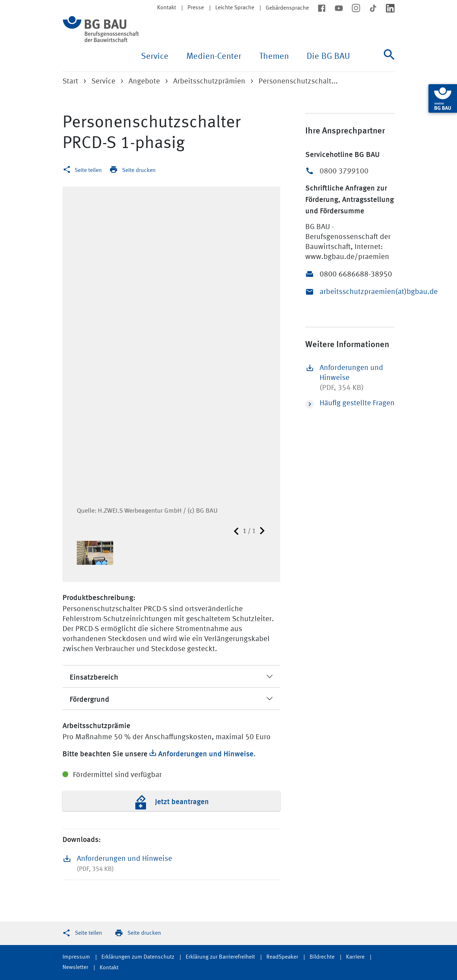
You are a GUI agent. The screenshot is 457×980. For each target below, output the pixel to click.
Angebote (144, 82)
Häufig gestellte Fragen (350, 404)
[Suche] (389, 60)
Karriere (355, 957)
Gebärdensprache (287, 8)
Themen (274, 57)
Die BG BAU (328, 57)
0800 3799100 (344, 171)
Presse (196, 8)
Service (155, 57)
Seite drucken (139, 171)
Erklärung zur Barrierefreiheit (220, 957)
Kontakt (167, 8)
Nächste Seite (262, 531)
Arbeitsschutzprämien (209, 82)
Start (70, 82)
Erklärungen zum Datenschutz (138, 957)
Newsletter (75, 968)
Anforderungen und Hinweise (206, 753)
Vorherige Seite (236, 531)
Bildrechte (322, 957)
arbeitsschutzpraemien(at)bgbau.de (357, 292)
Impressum (76, 957)
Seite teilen (88, 171)
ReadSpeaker (282, 957)
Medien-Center (214, 57)
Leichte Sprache (235, 8)
